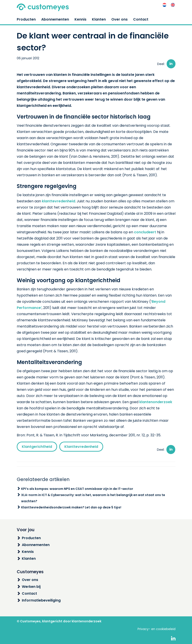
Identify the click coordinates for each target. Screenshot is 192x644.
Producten (26, 19)
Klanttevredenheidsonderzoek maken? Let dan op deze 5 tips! (71, 507)
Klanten (99, 19)
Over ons (119, 19)
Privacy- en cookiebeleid (157, 629)
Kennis (80, 19)
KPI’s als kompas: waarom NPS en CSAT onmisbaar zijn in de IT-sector (77, 489)
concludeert (145, 232)
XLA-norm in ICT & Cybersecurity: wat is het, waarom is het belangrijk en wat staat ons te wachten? (93, 498)
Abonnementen (55, 19)
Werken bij (31, 587)
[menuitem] (164, 5)
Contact (141, 19)
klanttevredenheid (59, 201)
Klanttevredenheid (81, 447)
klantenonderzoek (156, 402)
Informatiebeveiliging (41, 600)
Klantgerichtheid (37, 447)
